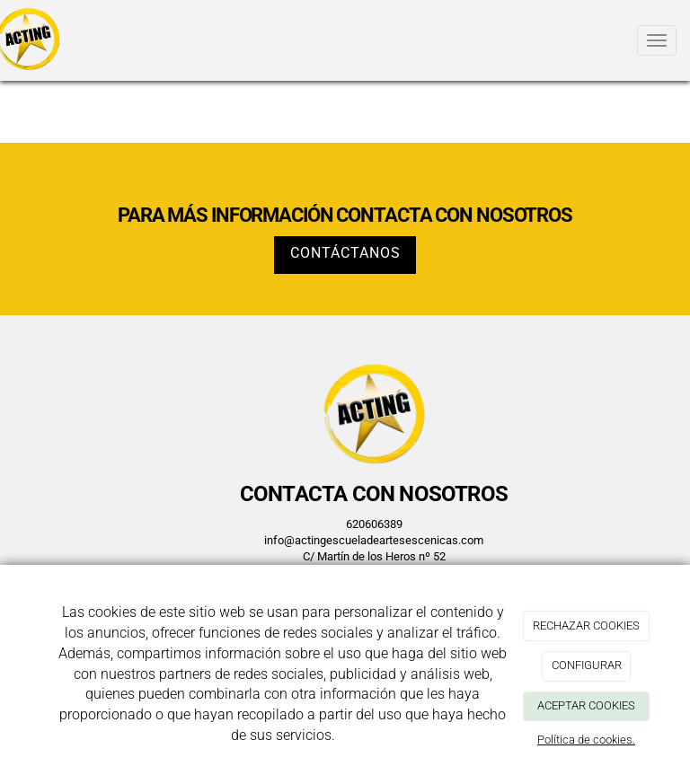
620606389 (374, 524)
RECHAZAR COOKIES (586, 625)
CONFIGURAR (587, 665)
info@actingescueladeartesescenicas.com (374, 540)
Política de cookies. (586, 740)
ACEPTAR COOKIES (586, 705)
